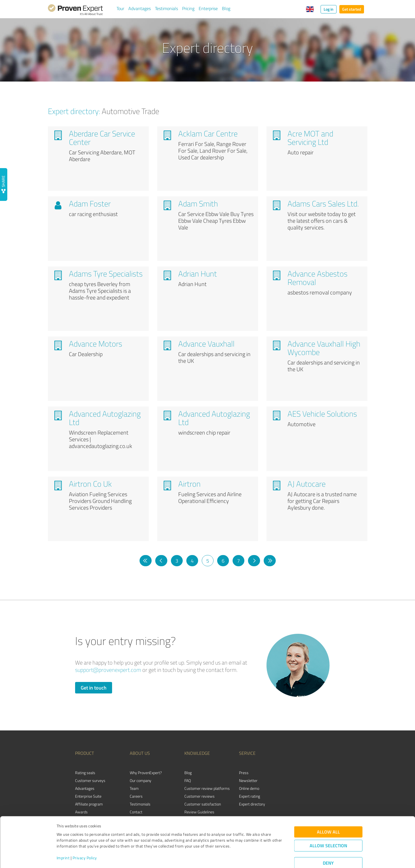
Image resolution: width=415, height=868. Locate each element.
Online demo (249, 788)
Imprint (63, 842)
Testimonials (166, 8)
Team (134, 788)
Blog (226, 8)
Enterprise (208, 8)
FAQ (188, 780)
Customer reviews (200, 796)
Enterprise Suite (88, 796)
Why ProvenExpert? (146, 773)
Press (244, 773)
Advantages (140, 8)
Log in (329, 9)
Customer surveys (90, 780)
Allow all (328, 816)
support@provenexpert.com (108, 670)
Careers (136, 796)
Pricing (188, 8)
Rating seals (85, 773)
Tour (120, 8)
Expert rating (250, 796)
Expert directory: (74, 111)
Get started (352, 9)
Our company (141, 780)
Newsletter (248, 780)
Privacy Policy (85, 842)
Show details (243, 857)
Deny (328, 847)
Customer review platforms (207, 788)
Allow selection (328, 830)
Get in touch (94, 688)
